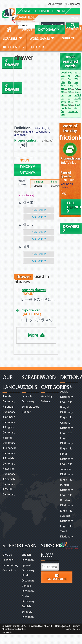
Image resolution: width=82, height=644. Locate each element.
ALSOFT (48, 626)
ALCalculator (72, 4)
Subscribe (57, 577)
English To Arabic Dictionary (67, 392)
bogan (78, 73)
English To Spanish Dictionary (67, 516)
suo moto (73, 99)
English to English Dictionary (67, 438)
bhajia (78, 99)
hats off (72, 92)
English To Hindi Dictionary (67, 454)
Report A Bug (10, 565)
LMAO (78, 76)
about (27, 29)
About (67, 626)
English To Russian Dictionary (67, 500)
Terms (76, 629)
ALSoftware (55, 4)
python (72, 89)
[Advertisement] (36, 89)
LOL (77, 86)
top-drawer (31, 310)
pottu (71, 111)
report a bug (13, 47)
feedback (37, 47)
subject (68, 38)
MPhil (77, 95)
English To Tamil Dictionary (67, 531)
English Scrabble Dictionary (28, 612)
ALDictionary (9, 629)
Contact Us (9, 570)
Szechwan (73, 108)
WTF (77, 79)
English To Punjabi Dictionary (67, 485)
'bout (77, 105)
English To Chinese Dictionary (67, 423)
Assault (72, 79)
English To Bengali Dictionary (67, 407)
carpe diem (74, 95)
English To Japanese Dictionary (67, 469)
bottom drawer (34, 290)
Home (58, 626)
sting (70, 86)
